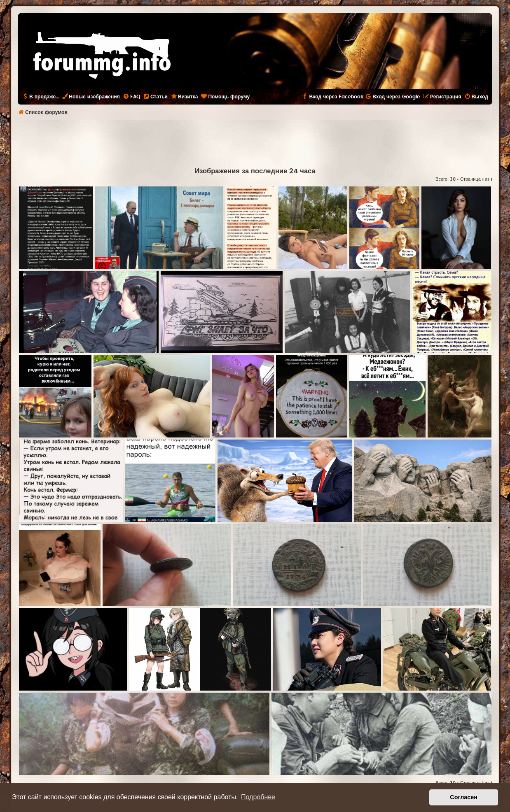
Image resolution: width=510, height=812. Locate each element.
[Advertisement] (255, 142)
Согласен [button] (464, 797)
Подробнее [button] (258, 797)
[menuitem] (131, 97)
